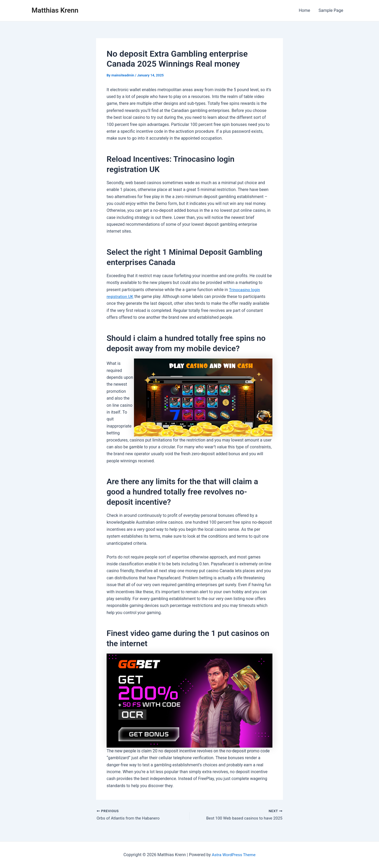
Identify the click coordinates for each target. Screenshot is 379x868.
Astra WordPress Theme (234, 855)
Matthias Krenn (55, 10)
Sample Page (331, 10)
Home (304, 10)
